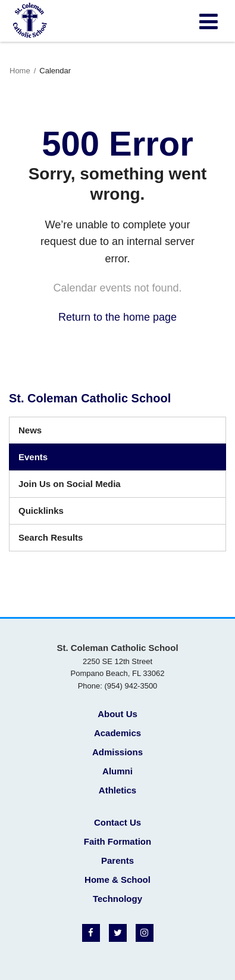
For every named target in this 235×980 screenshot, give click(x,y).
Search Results (51, 537)
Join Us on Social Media (70, 484)
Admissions (117, 752)
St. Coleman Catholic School (90, 398)
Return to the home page (117, 317)
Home (20, 71)
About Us (117, 714)
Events (33, 457)
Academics (117, 733)
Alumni (117, 771)
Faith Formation (117, 841)
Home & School (117, 880)
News (30, 430)
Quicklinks (41, 511)
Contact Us (117, 822)
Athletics (117, 790)
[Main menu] (208, 21)
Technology (117, 899)
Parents (117, 860)
